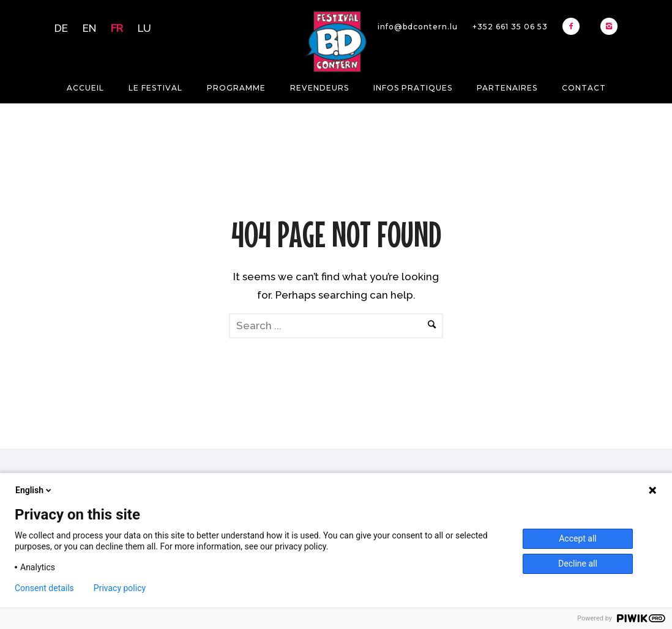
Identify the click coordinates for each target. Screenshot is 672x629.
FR (117, 28)
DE (61, 28)
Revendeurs (319, 88)
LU (144, 28)
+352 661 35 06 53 (510, 27)
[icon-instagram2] (609, 26)
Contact (584, 88)
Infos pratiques (413, 88)
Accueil (85, 88)
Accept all (578, 538)
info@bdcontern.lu (418, 27)
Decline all (578, 564)
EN (89, 28)
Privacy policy (120, 588)
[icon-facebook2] (574, 26)
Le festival (155, 88)
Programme (236, 88)
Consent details (44, 588)
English (34, 490)
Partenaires (507, 88)
